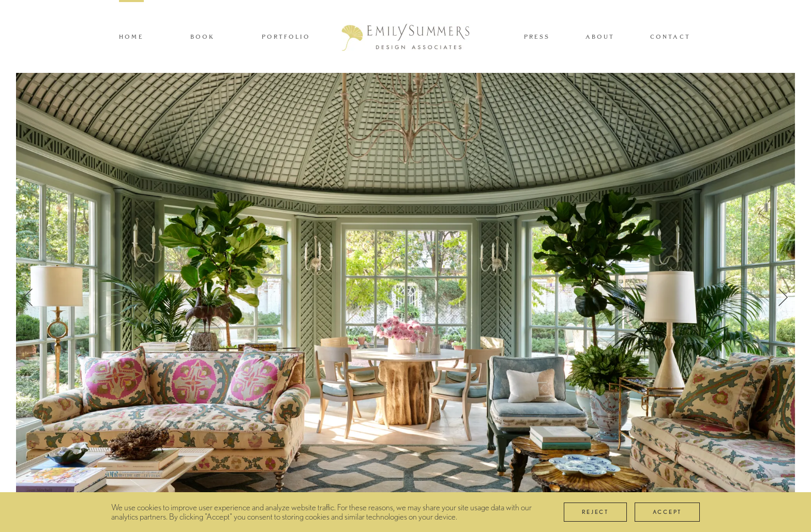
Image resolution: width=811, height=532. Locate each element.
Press (537, 37)
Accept (667, 512)
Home (131, 37)
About (600, 37)
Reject (595, 512)
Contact (670, 37)
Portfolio (286, 37)
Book (203, 37)
